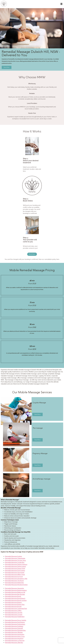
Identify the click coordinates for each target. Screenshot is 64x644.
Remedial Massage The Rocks (14, 581)
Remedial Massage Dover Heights (16, 620)
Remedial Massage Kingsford (14, 638)
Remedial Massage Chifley (13, 611)
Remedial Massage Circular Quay (15, 560)
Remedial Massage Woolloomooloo (16, 585)
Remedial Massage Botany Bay (15, 605)
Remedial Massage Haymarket (15, 573)
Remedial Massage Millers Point (15, 575)
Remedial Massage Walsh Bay (14, 583)
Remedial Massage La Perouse (15, 641)
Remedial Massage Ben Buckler (15, 594)
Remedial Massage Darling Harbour (16, 564)
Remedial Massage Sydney (14, 556)
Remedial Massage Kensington (15, 634)
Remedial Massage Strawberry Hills (16, 579)
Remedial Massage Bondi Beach (15, 598)
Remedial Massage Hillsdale (14, 632)
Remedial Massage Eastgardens (15, 624)
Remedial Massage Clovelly (14, 613)
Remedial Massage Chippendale (15, 558)
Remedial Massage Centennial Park (16, 609)
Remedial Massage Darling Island (15, 566)
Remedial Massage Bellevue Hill (15, 592)
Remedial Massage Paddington (15, 617)
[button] (61, 4)
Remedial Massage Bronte (13, 607)
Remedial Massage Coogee (14, 615)
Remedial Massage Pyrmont (14, 577)
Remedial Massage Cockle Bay (15, 562)
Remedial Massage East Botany (15, 622)
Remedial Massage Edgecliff (14, 628)
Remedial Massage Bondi (13, 596)
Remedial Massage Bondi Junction (16, 600)
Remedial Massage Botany (13, 602)
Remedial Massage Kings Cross (15, 636)
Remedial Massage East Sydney (15, 571)
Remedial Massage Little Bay (14, 643)
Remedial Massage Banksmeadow (16, 590)
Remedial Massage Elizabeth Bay (15, 630)
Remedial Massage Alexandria (14, 588)
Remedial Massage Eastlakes (14, 626)
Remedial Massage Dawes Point (15, 569)
